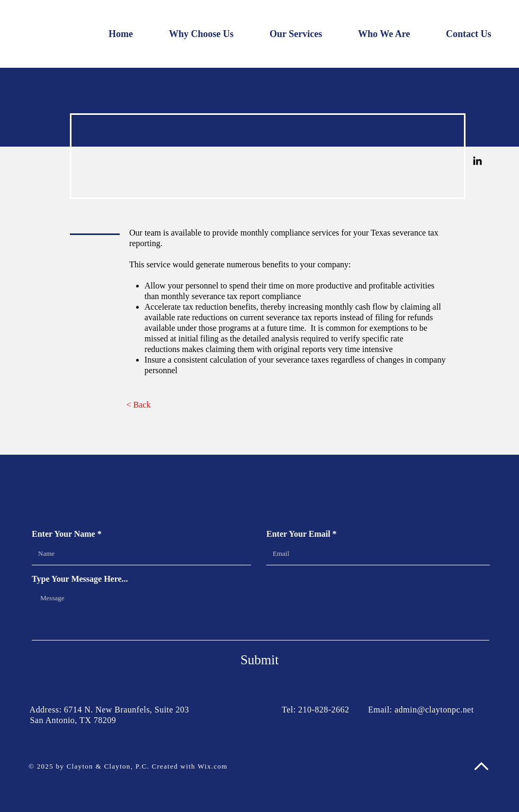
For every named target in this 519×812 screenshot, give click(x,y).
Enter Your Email (298, 534)
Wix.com (213, 766)
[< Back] (138, 405)
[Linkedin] (477, 161)
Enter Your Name (64, 534)
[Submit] (259, 660)
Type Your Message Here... (80, 579)
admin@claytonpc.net (434, 710)
